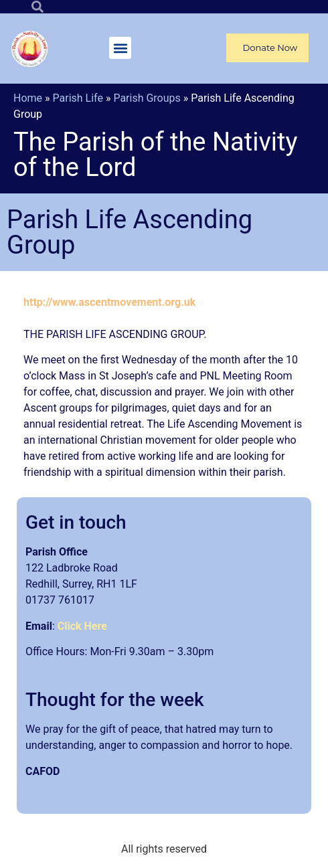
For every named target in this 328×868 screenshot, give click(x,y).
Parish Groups (147, 98)
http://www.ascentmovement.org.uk (109, 302)
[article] (164, 797)
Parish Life (78, 98)
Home (28, 98)
